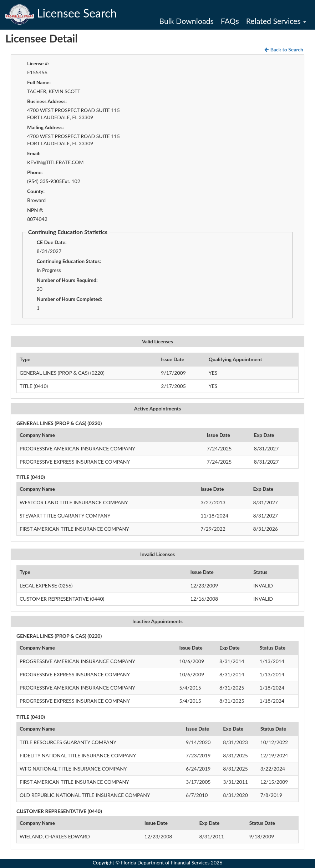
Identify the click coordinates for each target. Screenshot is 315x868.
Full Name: (39, 82)
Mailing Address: (45, 127)
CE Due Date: (52, 242)
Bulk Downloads (186, 21)
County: (36, 191)
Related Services (276, 21)
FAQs (230, 21)
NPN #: (35, 210)
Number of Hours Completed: (69, 299)
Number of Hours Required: (67, 280)
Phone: (35, 172)
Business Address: (47, 101)
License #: (38, 63)
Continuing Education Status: (69, 261)
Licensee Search (61, 13)
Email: (34, 153)
